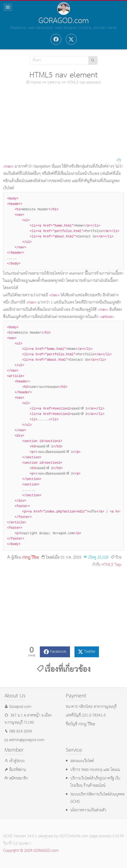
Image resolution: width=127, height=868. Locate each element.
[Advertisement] (63, 125)
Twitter (90, 652)
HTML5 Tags (112, 565)
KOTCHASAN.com (74, 836)
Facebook (58, 652)
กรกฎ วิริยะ (31, 558)
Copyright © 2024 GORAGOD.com (31, 851)
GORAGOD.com (64, 21)
